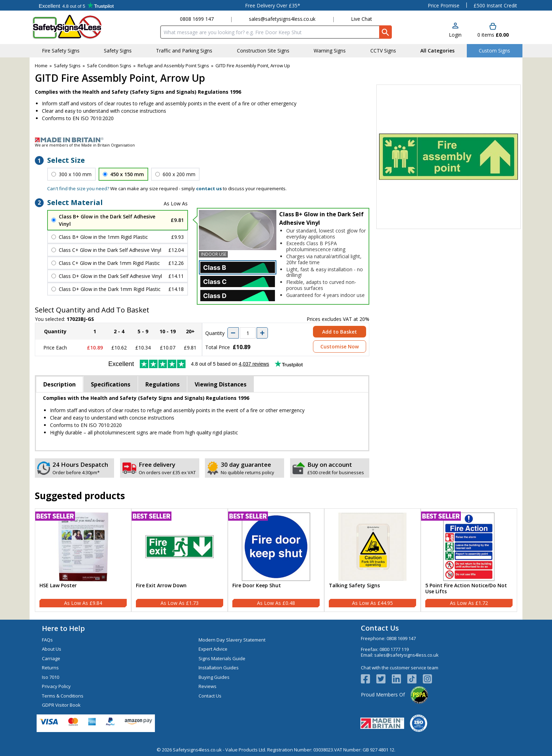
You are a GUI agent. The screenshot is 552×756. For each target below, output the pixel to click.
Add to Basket (340, 332)
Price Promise (444, 5)
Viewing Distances (221, 384)
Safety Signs (67, 66)
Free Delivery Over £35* (273, 5)
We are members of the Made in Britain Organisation (85, 145)
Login (455, 35)
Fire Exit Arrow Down (161, 586)
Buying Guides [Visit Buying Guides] (214, 677)
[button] (455, 30)
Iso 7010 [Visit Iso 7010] (51, 677)
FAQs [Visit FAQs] (47, 640)
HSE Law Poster (58, 586)
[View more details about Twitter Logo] (384, 679)
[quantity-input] (248, 333)
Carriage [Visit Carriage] (51, 658)
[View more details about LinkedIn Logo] (400, 679)
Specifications (111, 384)
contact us (209, 188)
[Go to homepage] (73, 27)
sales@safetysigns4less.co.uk (282, 19)
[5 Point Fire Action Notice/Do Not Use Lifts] (469, 560)
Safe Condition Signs (109, 66)
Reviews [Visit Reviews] (208, 686)
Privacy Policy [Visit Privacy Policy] (56, 686)
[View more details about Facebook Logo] (369, 679)
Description (59, 384)
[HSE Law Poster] (83, 560)
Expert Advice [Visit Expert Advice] (213, 649)
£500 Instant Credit (495, 5)
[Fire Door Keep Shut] (276, 560)
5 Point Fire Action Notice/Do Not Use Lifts (466, 589)
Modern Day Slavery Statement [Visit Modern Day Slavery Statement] (232, 640)
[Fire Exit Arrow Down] (180, 560)
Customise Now (340, 346)
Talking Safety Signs (354, 586)
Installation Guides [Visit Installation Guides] (219, 668)
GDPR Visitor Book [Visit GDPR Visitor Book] (61, 705)
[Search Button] (385, 32)
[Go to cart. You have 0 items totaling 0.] (493, 30)
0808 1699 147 (197, 19)
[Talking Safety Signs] (372, 560)
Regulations (162, 384)
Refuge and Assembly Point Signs (173, 66)
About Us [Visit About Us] (52, 649)
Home (41, 66)
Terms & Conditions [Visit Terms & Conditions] (63, 696)
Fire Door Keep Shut (257, 586)
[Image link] (276, 140)
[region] (83, 547)
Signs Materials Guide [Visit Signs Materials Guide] (222, 658)
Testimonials (76, 5)
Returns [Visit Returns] (50, 668)
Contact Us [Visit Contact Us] (210, 696)
